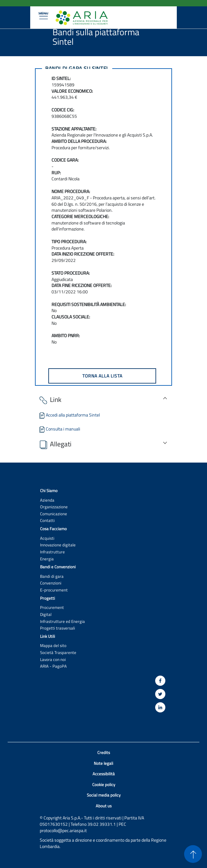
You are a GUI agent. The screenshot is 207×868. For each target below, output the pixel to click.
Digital (46, 614)
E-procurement (54, 590)
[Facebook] (160, 681)
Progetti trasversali (58, 628)
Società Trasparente (58, 653)
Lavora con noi (53, 660)
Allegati (55, 444)
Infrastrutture (52, 552)
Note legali (103, 763)
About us (104, 806)
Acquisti (47, 538)
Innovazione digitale (58, 545)
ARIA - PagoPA (53, 666)
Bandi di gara (52, 576)
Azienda (47, 500)
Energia (47, 559)
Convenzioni (51, 583)
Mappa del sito (53, 646)
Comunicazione (54, 514)
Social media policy (104, 795)
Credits (104, 753)
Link (50, 400)
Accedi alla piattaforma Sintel (69, 415)
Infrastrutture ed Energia (62, 621)
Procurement (52, 608)
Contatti (47, 521)
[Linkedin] (160, 707)
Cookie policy (104, 785)
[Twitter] (160, 694)
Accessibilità (104, 774)
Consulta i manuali (59, 429)
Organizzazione (54, 507)
